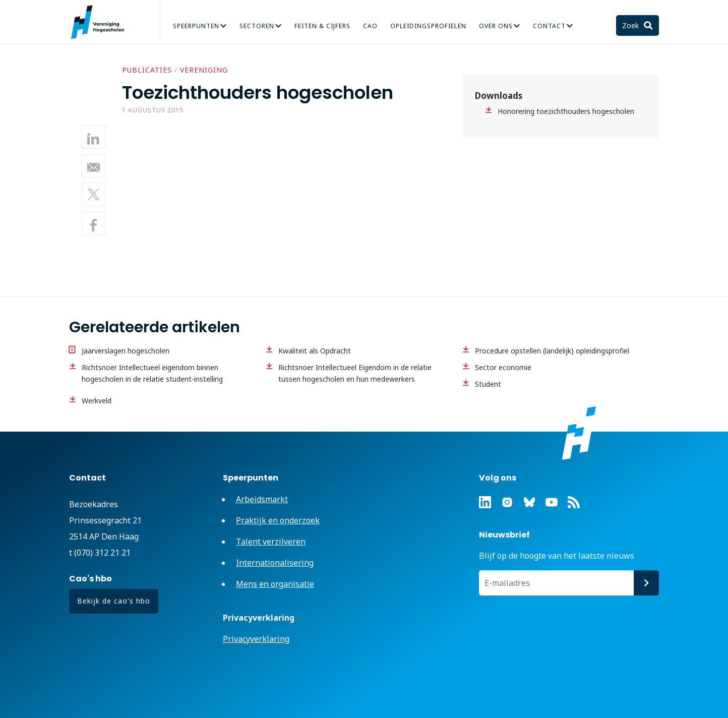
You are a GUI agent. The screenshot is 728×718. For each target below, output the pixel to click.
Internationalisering (275, 563)
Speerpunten (196, 26)
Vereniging (204, 70)
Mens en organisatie (275, 584)
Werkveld (97, 401)
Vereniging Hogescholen (102, 22)
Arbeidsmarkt (262, 499)
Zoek (631, 25)
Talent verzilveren (271, 542)
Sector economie (503, 367)
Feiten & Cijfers (322, 26)
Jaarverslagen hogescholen (126, 351)
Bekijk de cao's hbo (114, 601)
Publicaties (147, 70)
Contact (549, 26)
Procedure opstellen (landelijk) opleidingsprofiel (552, 351)
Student (488, 384)
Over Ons (496, 26)
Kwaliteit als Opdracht (315, 351)
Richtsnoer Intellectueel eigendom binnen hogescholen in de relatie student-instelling (152, 373)
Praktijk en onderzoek (278, 520)
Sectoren (257, 26)
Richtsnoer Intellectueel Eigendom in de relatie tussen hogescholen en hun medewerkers (355, 373)
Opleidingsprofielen (428, 26)
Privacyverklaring (256, 639)
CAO (370, 26)
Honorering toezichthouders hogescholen (566, 111)
